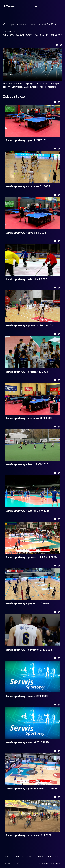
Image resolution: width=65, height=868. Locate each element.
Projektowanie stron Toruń (49, 863)
